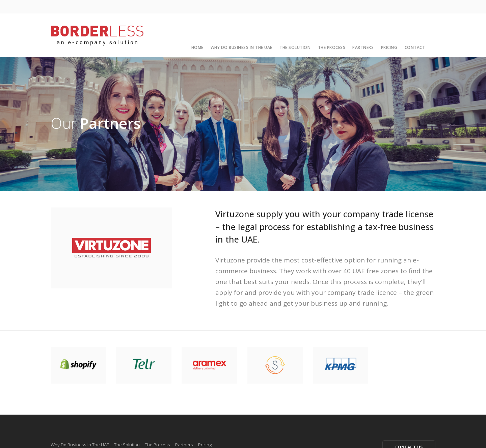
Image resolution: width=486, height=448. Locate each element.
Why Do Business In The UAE (241, 47)
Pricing (389, 47)
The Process (332, 47)
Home (197, 47)
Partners (363, 47)
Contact (415, 47)
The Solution (295, 47)
